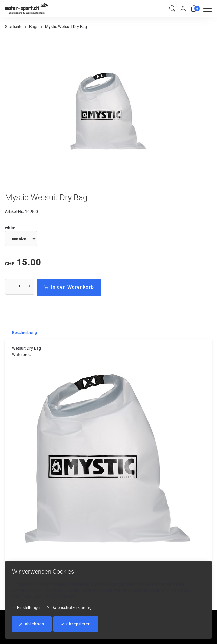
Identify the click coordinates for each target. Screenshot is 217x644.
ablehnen (32, 624)
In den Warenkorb (69, 287)
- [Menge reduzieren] (9, 286)
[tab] (21, 333)
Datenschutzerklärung (69, 608)
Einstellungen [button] (27, 608)
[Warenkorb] (194, 9)
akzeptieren (76, 624)
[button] (172, 9)
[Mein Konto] (183, 8)
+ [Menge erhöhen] (29, 286)
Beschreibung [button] (24, 333)
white (10, 228)
